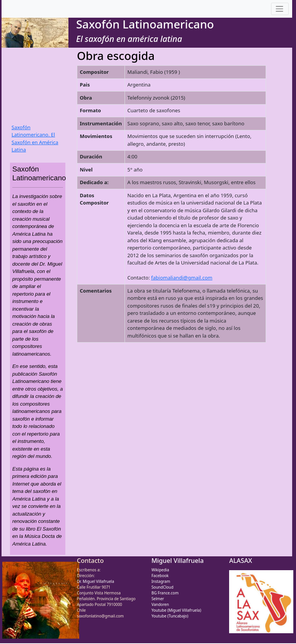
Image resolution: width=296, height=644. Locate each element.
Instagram (161, 581)
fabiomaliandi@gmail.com (182, 278)
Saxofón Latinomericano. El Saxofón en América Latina (35, 139)
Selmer (158, 599)
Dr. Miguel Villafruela (96, 581)
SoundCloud (162, 587)
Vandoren (160, 604)
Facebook (160, 576)
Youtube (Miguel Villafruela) (176, 610)
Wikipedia (160, 570)
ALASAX (240, 561)
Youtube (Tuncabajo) (170, 616)
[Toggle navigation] (280, 9)
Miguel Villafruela (178, 561)
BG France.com (165, 593)
